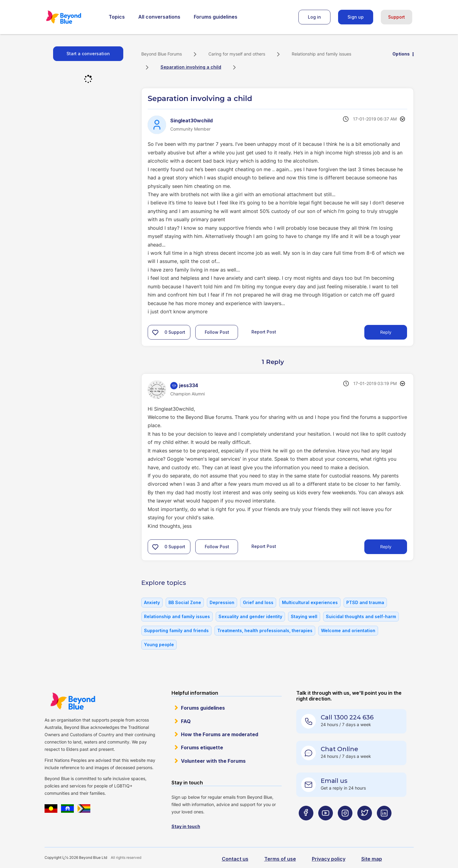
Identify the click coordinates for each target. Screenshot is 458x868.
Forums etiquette (202, 747)
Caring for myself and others (237, 54)
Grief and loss (258, 602)
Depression (222, 602)
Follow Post (217, 332)
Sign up (356, 17)
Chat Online (339, 749)
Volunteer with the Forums (213, 761)
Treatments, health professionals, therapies (265, 630)
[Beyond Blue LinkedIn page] (384, 825)
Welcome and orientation (348, 630)
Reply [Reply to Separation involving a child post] (386, 332)
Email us (334, 781)
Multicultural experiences (310, 602)
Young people (159, 645)
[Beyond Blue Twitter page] (365, 825)
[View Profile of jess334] (189, 385)
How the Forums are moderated (220, 734)
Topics (117, 17)
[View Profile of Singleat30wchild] (191, 121)
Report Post (264, 332)
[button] (155, 332)
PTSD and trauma (365, 602)
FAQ (186, 721)
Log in (314, 17)
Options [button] (401, 54)
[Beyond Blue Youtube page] (326, 825)
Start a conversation (88, 54)
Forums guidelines (216, 17)
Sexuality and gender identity (250, 616)
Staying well (304, 616)
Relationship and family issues (321, 54)
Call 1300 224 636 (347, 717)
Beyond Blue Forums (72, 17)
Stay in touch (186, 826)
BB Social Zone (185, 602)
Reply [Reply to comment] (386, 547)
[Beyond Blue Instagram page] (345, 825)
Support (397, 17)
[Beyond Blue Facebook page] (306, 825)
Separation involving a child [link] (191, 67)
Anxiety (152, 602)
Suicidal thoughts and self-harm (361, 616)
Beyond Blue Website (73, 701)
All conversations (159, 17)
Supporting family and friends (176, 630)
